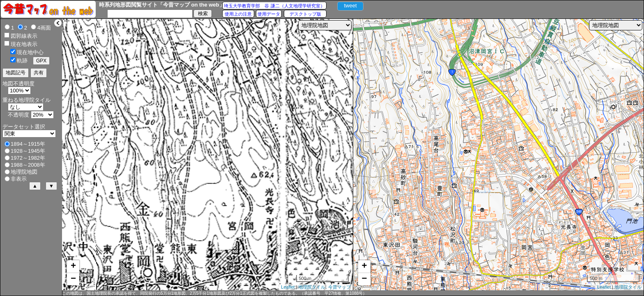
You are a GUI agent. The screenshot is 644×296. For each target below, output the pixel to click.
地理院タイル (312, 287)
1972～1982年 (28, 158)
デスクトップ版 (305, 14)
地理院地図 (24, 172)
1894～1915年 (28, 144)
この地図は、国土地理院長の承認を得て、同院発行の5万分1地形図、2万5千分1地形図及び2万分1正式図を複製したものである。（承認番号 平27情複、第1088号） (214, 293)
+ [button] (73, 266)
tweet (350, 6)
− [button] (73, 279)
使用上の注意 (238, 14)
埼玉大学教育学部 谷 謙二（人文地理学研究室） (274, 6)
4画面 (44, 28)
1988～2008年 (28, 165)
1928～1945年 (28, 151)
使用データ (269, 14)
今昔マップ (339, 287)
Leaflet (288, 287)
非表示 (19, 179)
